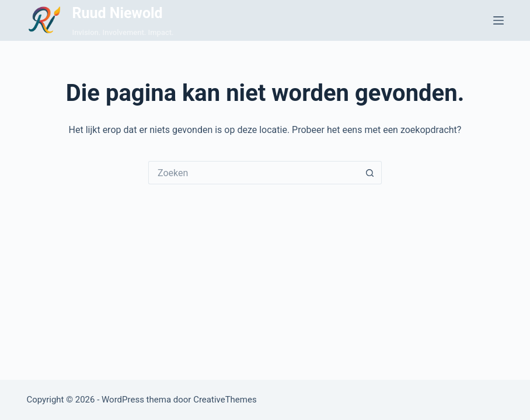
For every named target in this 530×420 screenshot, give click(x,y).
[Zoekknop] (370, 173)
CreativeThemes (225, 400)
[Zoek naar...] (253, 173)
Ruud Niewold (117, 13)
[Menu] (498, 20)
